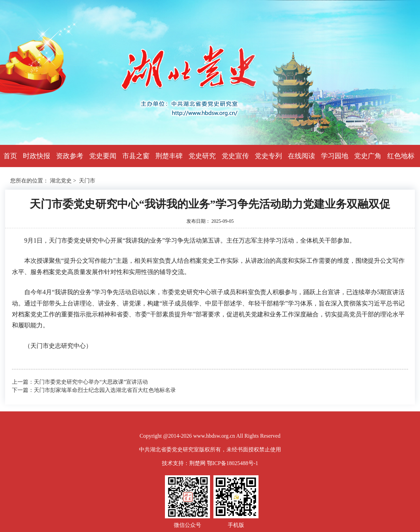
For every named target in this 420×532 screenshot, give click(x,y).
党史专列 (268, 156)
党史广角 (368, 156)
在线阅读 (302, 156)
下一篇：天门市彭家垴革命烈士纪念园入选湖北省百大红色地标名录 (94, 390)
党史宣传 (235, 156)
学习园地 (335, 156)
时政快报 (37, 156)
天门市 (87, 181)
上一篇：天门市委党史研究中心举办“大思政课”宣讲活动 (80, 382)
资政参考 (70, 156)
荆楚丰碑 (169, 156)
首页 (10, 156)
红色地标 (401, 156)
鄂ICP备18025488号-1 (233, 463)
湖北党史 (61, 181)
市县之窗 (136, 156)
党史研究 (202, 156)
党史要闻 (103, 156)
